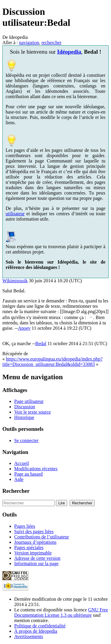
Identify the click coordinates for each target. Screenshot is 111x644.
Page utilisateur (29, 401)
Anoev (24, 328)
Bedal (41, 343)
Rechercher (16, 491)
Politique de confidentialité (40, 626)
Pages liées (25, 526)
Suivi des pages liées (34, 531)
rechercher (52, 43)
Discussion (25, 407)
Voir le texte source (33, 412)
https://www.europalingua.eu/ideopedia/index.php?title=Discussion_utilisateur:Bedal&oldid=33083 (52, 362)
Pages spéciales (29, 547)
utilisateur (15, 214)
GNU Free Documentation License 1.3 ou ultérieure (61, 612)
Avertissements (29, 636)
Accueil (22, 463)
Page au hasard (28, 474)
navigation (29, 43)
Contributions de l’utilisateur (42, 537)
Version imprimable (33, 553)
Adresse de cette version (37, 558)
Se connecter (26, 440)
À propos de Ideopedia (36, 631)
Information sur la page (36, 563)
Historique (24, 417)
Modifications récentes (36, 469)
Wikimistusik (15, 281)
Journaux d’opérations (35, 542)
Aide (19, 479)
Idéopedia (69, 52)
